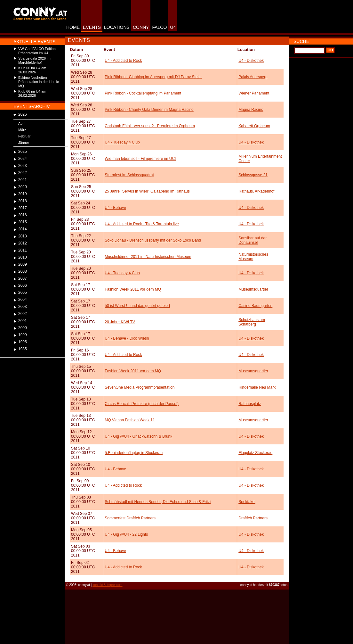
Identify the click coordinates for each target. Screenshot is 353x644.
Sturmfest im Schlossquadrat (129, 175)
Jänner (24, 143)
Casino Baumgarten (255, 306)
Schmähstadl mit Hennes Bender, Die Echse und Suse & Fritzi (158, 502)
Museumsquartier (253, 289)
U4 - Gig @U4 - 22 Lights (126, 534)
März (22, 130)
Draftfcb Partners (253, 518)
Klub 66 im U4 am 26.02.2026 (32, 93)
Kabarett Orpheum (254, 126)
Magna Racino (251, 110)
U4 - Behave (115, 208)
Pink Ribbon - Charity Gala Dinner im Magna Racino (149, 110)
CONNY (141, 27)
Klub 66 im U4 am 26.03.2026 (32, 70)
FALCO (159, 27)
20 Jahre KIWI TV (120, 322)
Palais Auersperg (253, 77)
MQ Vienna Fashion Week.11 (130, 420)
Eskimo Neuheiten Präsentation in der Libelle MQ (39, 82)
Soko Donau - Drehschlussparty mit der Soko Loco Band (153, 240)
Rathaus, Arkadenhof (256, 191)
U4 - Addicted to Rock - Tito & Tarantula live (142, 224)
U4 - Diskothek (251, 61)
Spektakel (247, 502)
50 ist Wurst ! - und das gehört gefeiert (137, 306)
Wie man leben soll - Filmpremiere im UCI (140, 159)
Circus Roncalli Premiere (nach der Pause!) (142, 404)
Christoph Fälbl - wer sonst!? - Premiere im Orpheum (150, 126)
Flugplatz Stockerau (255, 453)
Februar (24, 136)
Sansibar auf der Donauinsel (253, 240)
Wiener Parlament (254, 93)
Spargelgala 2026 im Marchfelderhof (34, 60)
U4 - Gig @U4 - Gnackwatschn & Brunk (138, 436)
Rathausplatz (250, 404)
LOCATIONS (117, 27)
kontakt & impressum (107, 585)
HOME (73, 27)
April (22, 123)
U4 (173, 27)
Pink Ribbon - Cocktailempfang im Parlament (143, 93)
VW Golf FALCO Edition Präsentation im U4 (37, 51)
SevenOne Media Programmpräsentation (140, 387)
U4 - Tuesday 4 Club (122, 142)
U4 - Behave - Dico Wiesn (127, 338)
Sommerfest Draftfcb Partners (130, 518)
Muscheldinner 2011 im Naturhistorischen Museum (148, 257)
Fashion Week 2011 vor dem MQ (133, 289)
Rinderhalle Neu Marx (257, 387)
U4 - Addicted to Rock (123, 61)
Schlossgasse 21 (253, 175)
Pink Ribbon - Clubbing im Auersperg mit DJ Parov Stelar (153, 77)
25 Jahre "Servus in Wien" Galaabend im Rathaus (147, 191)
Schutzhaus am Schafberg (252, 322)
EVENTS (92, 27)
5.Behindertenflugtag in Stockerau (134, 453)
